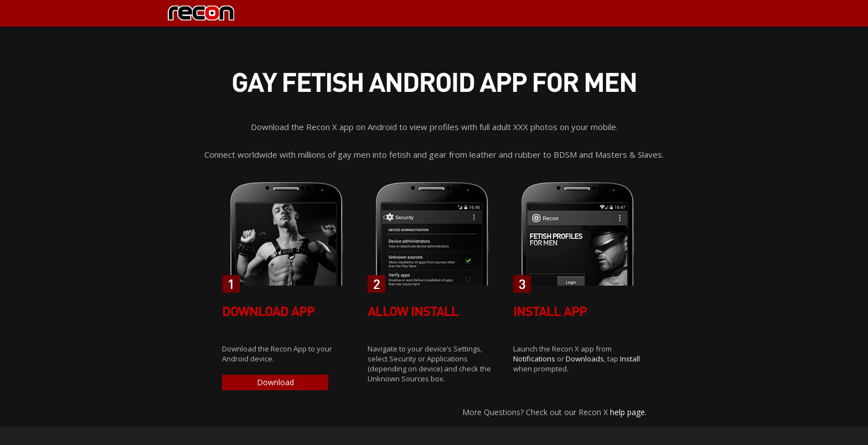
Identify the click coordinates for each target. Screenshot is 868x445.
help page (627, 412)
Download (275, 382)
